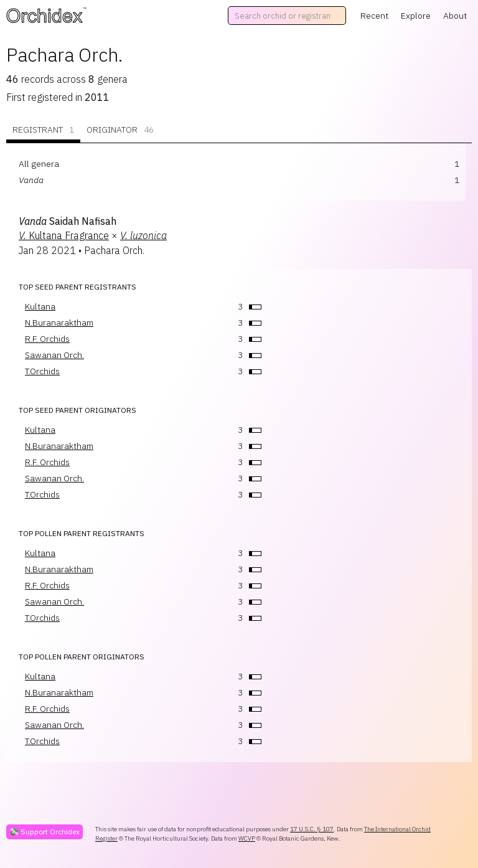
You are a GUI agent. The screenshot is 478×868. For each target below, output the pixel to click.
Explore (416, 16)
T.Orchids (42, 371)
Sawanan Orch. (54, 355)
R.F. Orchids (47, 339)
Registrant (43, 130)
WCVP (247, 838)
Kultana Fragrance (64, 235)
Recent (374, 16)
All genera (39, 164)
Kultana (40, 306)
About (455, 16)
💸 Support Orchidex (45, 832)
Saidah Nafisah (68, 221)
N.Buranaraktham (59, 323)
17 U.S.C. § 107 (312, 829)
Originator (120, 130)
